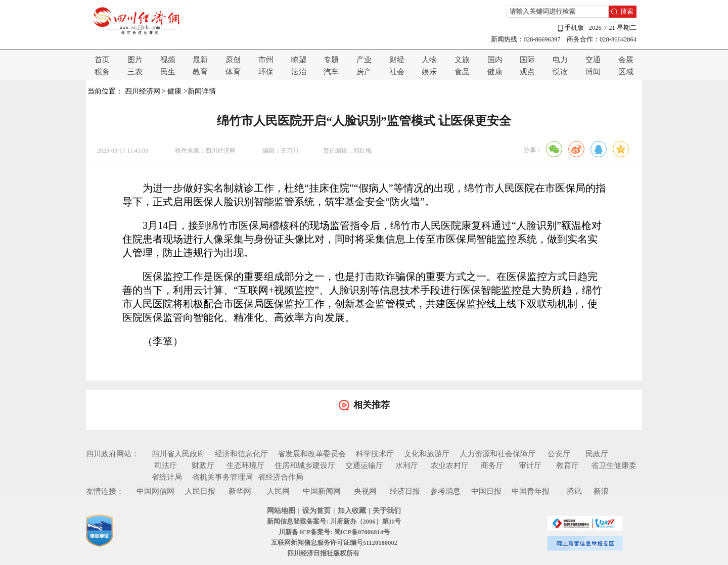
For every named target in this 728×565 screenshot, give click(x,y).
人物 (429, 60)
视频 (168, 60)
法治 (299, 72)
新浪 (601, 491)
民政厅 (597, 454)
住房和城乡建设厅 (305, 465)
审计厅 (530, 465)
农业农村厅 (450, 465)
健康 (495, 72)
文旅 (462, 60)
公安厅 (559, 454)
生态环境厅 (245, 465)
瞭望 (299, 60)
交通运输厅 (364, 465)
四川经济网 (143, 91)
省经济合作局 (281, 477)
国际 (527, 60)
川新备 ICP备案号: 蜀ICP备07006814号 (334, 532)
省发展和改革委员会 (312, 454)
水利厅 (407, 465)
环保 (266, 72)
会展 (626, 60)
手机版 (570, 28)
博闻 (593, 72)
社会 (397, 72)
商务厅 (492, 465)
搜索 (627, 12)
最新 (200, 60)
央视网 (365, 491)
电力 (560, 60)
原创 (233, 60)
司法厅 (166, 465)
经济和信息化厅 (241, 454)
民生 (168, 72)
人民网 (278, 491)
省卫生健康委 (614, 465)
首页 (102, 60)
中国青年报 (531, 491)
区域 (626, 72)
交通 (593, 60)
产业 (364, 60)
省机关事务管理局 (222, 477)
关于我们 (387, 511)
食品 (462, 72)
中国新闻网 (322, 491)
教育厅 (567, 465)
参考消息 (445, 491)
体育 (233, 72)
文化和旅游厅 (427, 454)
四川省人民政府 (178, 454)
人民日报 (200, 491)
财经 (397, 60)
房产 (364, 72)
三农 (135, 72)
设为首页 (316, 511)
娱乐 (429, 72)
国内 (495, 60)
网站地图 (281, 511)
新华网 (240, 491)
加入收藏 (352, 511)
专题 (331, 60)
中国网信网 (155, 491)
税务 (102, 72)
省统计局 (167, 477)
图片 (135, 60)
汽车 (331, 72)
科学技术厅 (375, 454)
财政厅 (203, 465)
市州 (266, 60)
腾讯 (574, 491)
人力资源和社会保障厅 (497, 454)
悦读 (560, 72)
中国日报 (486, 491)
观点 (527, 72)
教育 (200, 72)
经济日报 (405, 491)
